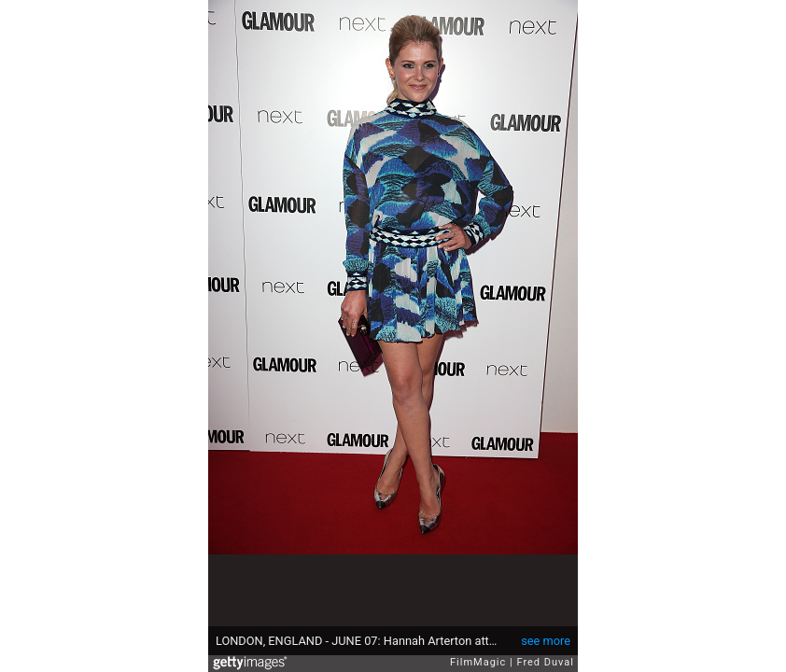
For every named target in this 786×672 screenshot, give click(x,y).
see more (546, 641)
